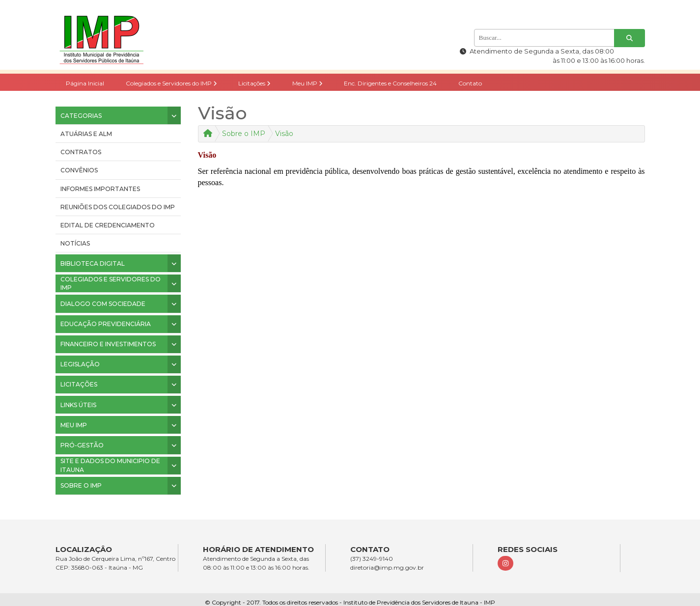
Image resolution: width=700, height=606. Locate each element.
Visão (284, 134)
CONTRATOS (81, 152)
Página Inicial (85, 83)
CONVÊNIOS (79, 170)
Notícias (75, 243)
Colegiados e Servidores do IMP (171, 83)
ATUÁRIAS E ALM (86, 134)
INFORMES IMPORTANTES (100, 189)
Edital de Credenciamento (108, 225)
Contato (470, 83)
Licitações (254, 83)
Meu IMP (308, 83)
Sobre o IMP (244, 134)
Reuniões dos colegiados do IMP (118, 207)
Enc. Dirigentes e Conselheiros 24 (390, 83)
